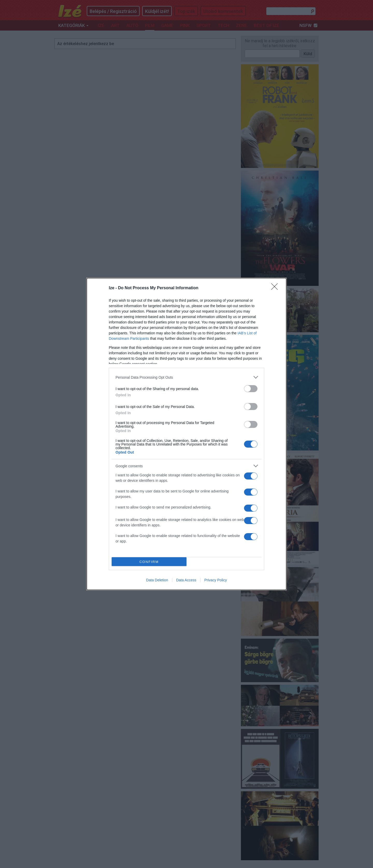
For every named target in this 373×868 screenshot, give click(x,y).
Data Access (186, 580)
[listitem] (187, 377)
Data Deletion (157, 580)
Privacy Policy (216, 580)
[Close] (276, 288)
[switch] (251, 389)
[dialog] (187, 434)
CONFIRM (149, 562)
